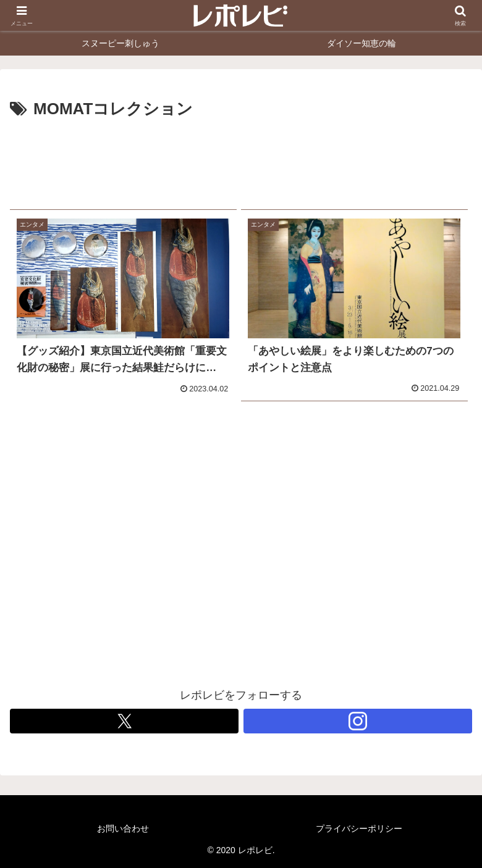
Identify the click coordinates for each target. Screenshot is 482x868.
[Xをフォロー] (124, 721)
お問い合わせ (123, 828)
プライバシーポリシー (359, 828)
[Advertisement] (241, 160)
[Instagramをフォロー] (358, 721)
